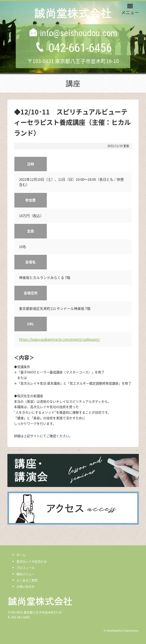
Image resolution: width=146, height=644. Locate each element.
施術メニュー (25, 574)
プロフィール (25, 568)
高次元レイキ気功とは (32, 561)
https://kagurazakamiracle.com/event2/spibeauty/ (60, 339)
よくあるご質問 (27, 580)
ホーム (21, 555)
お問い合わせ (25, 586)
